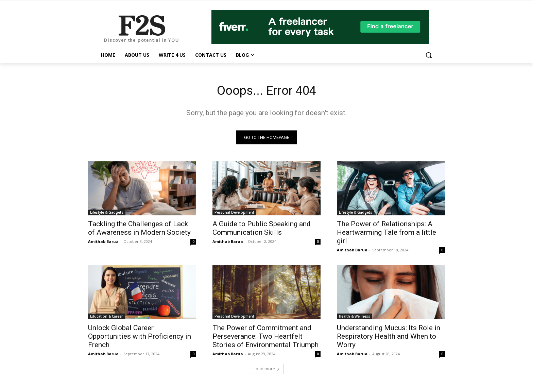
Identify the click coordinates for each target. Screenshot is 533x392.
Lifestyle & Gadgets (107, 214)
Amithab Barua (103, 243)
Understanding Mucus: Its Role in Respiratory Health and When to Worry (389, 338)
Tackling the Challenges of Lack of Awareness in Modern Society (139, 230)
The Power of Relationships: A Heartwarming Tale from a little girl (386, 234)
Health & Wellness (355, 318)
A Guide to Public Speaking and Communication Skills (262, 230)
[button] (429, 55)
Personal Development (234, 214)
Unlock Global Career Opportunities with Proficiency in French (140, 338)
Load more (267, 370)
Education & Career (106, 318)
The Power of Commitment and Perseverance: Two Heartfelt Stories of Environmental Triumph (265, 338)
